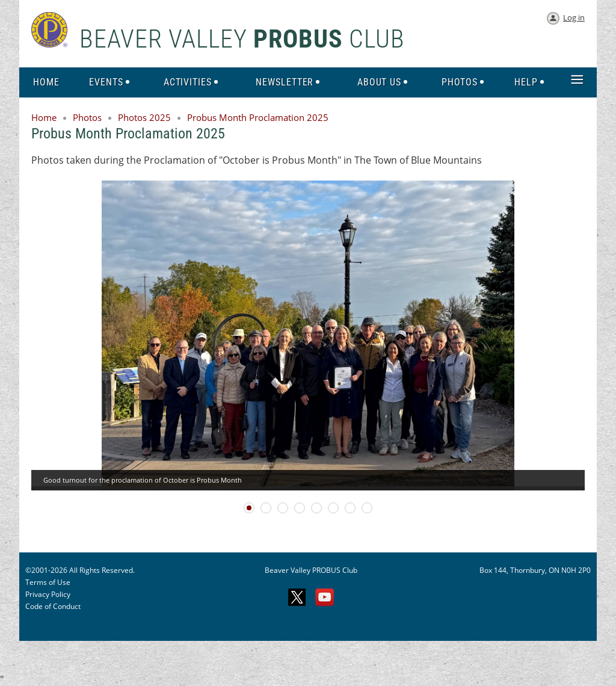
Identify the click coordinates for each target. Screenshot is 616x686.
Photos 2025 (144, 117)
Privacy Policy (48, 594)
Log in (574, 17)
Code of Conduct (53, 606)
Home (44, 117)
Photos (87, 117)
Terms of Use (48, 582)
